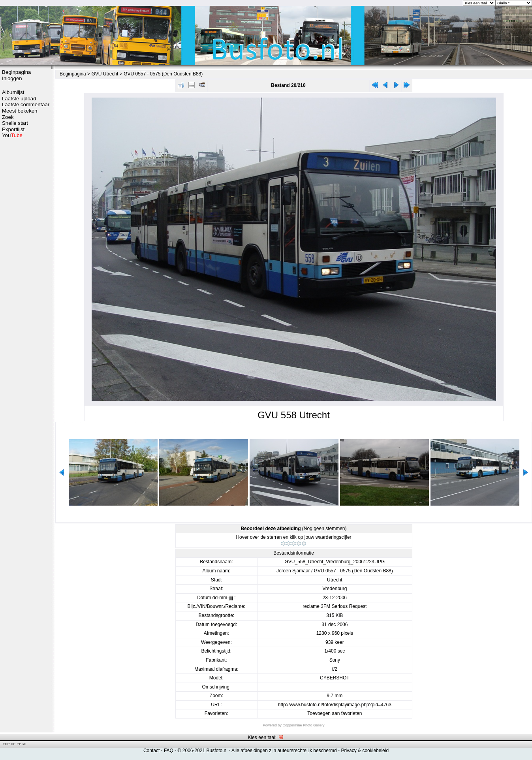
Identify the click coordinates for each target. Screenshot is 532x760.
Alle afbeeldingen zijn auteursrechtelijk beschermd (284, 751)
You (12, 135)
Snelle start (15, 123)
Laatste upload (19, 99)
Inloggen (12, 78)
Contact (151, 751)
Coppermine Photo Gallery (303, 725)
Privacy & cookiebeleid (365, 751)
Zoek (8, 117)
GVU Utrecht (105, 74)
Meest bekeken (20, 111)
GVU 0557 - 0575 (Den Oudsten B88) (163, 74)
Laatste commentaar (26, 104)
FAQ (169, 751)
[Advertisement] (26, 263)
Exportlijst (13, 129)
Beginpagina (16, 72)
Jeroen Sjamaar (293, 571)
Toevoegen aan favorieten (335, 713)
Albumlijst (13, 92)
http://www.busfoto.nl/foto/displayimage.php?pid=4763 (335, 705)
